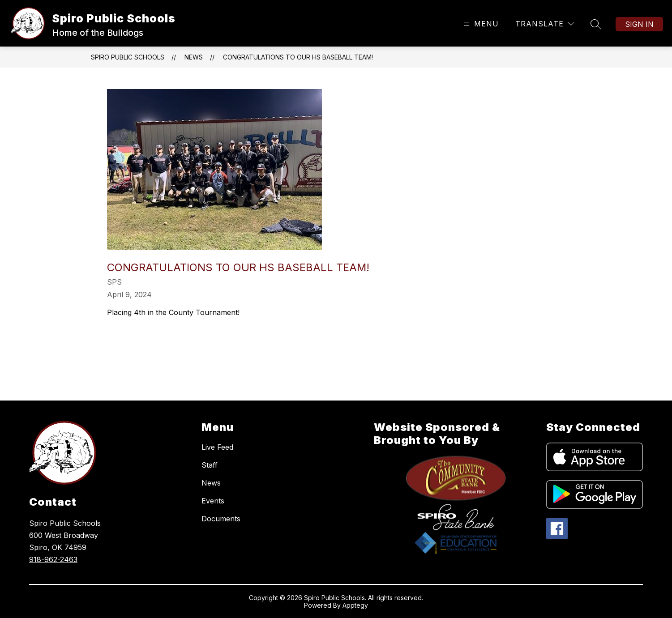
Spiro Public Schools (128, 57)
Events (213, 501)
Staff (210, 465)
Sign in (639, 24)
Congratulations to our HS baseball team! (298, 57)
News (194, 57)
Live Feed (217, 447)
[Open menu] (480, 24)
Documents (221, 519)
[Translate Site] (545, 24)
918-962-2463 (53, 559)
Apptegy (355, 605)
